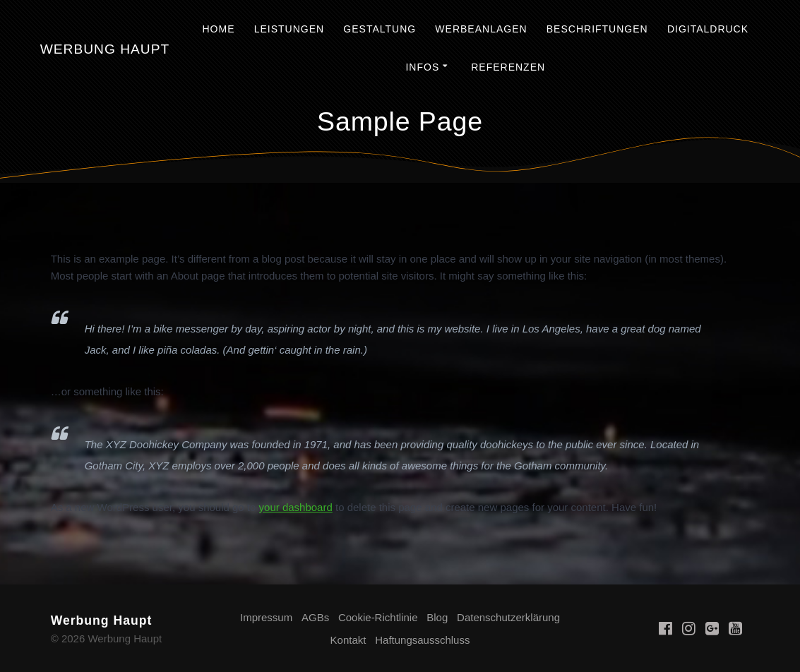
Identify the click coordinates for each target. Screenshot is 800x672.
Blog (437, 617)
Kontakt (348, 640)
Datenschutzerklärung (508, 617)
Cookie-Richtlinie (378, 617)
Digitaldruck (708, 29)
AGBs (315, 617)
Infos (422, 67)
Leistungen (289, 29)
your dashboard (296, 507)
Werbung (105, 49)
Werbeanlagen (481, 29)
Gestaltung (380, 29)
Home (218, 29)
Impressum (266, 617)
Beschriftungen (597, 29)
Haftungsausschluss (422, 640)
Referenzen (508, 67)
